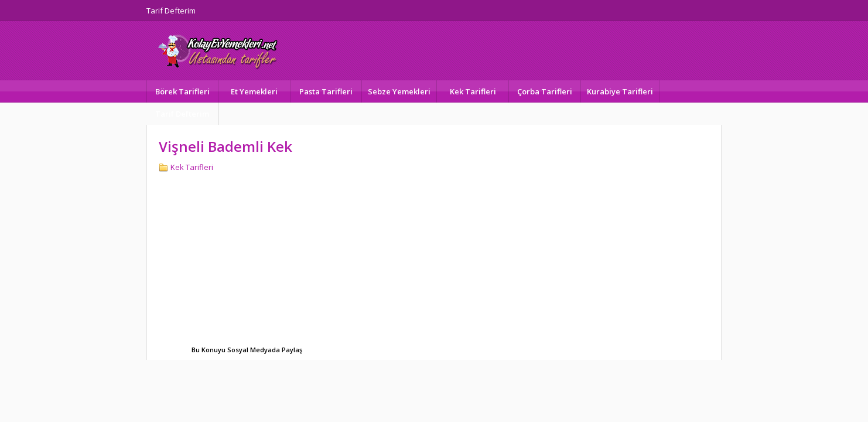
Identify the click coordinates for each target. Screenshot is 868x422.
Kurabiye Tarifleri (620, 91)
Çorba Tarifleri (545, 91)
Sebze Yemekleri (399, 91)
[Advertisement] (257, 260)
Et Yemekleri (254, 91)
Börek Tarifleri (182, 91)
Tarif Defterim (171, 11)
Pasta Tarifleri (326, 91)
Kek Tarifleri (473, 91)
